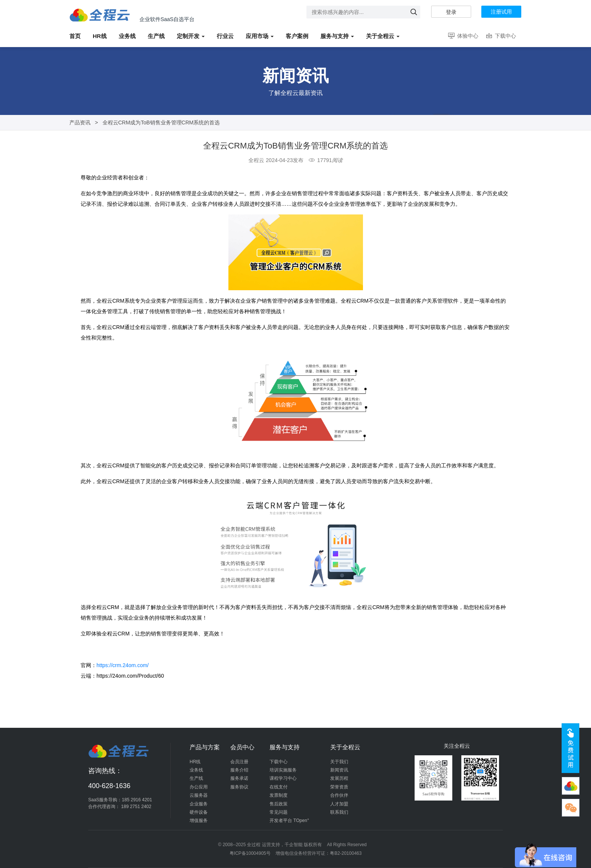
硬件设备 (199, 812)
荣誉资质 (339, 787)
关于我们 (339, 762)
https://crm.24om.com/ (122, 665)
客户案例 (297, 36)
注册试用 (501, 12)
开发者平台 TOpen (289, 821)
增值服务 (199, 821)
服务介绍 (239, 770)
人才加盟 (339, 804)
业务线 (196, 770)
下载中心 (501, 36)
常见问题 (279, 812)
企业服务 (199, 804)
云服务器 (199, 795)
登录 (451, 12)
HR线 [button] (100, 36)
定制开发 (191, 36)
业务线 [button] (127, 36)
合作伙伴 (339, 795)
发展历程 (339, 778)
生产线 (196, 778)
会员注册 (239, 762)
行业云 (225, 36)
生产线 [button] (156, 36)
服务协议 (239, 787)
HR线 (195, 762)
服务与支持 (337, 36)
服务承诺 (239, 778)
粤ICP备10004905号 (250, 853)
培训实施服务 (283, 770)
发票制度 (279, 795)
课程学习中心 (283, 778)
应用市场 (260, 36)
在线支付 (279, 787)
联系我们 (339, 812)
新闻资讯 (339, 770)
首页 (75, 36)
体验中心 (463, 36)
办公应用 (199, 787)
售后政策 (279, 804)
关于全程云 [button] (383, 36)
